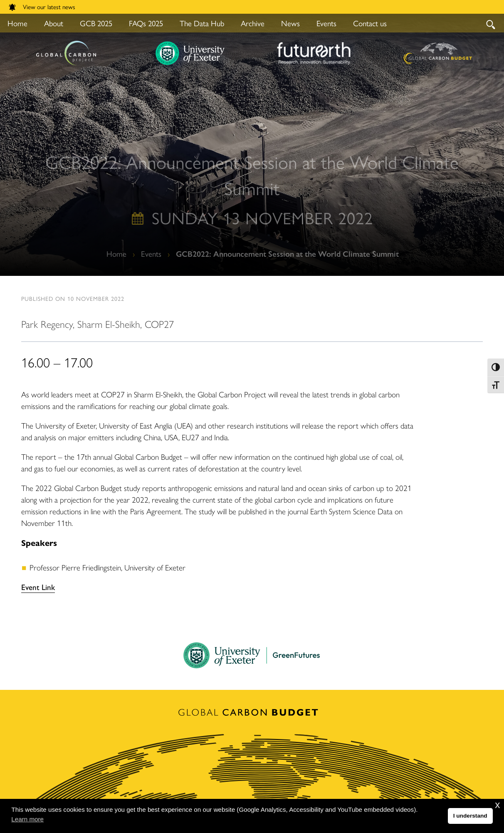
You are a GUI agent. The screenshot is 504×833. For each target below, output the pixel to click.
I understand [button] (470, 816)
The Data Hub (202, 23)
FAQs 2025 (146, 23)
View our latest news (42, 6)
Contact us (370, 23)
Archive (253, 23)
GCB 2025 (96, 23)
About (54, 23)
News (290, 23)
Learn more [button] (27, 819)
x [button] (497, 805)
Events (326, 23)
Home (116, 253)
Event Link (38, 587)
